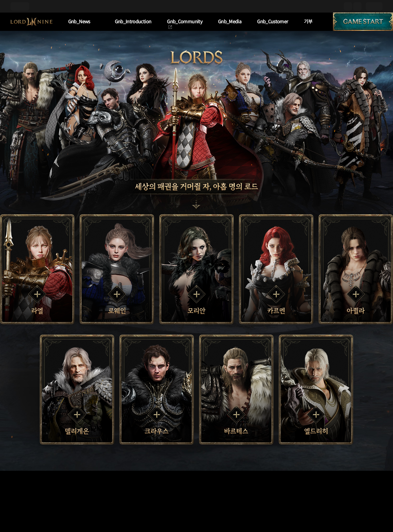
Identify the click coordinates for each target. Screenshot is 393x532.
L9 (31, 22)
